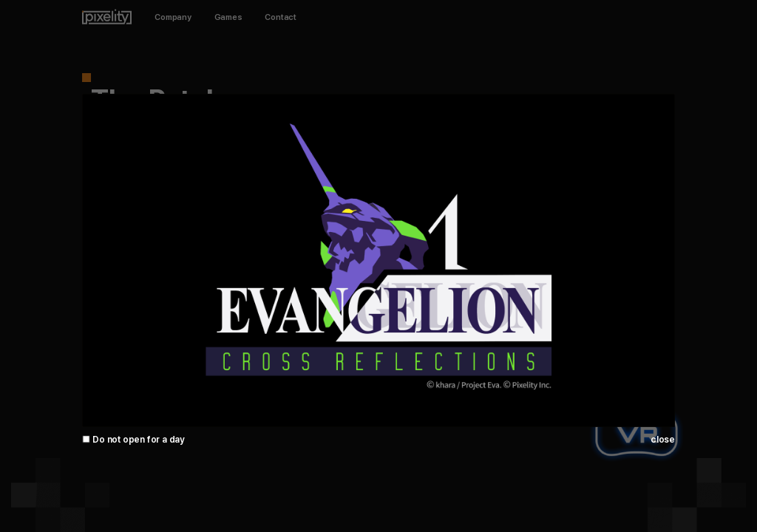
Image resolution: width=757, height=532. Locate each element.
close (663, 439)
